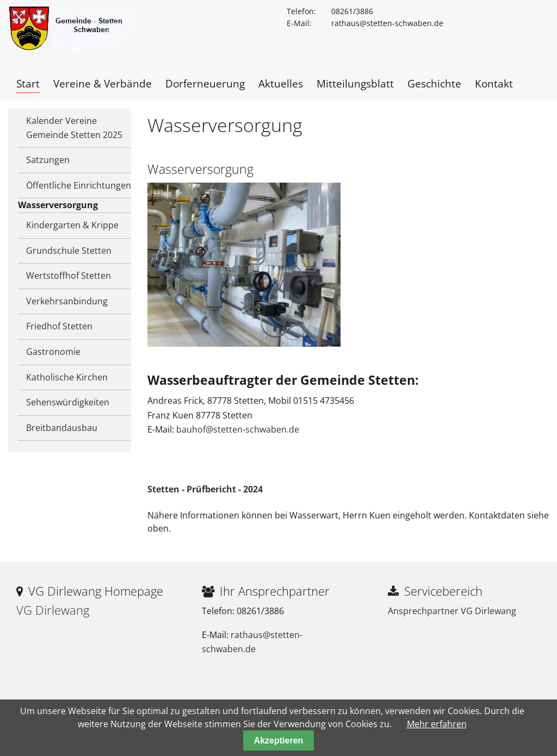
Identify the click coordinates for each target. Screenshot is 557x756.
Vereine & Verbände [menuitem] (103, 83)
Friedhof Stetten (59, 326)
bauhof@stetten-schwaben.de (238, 429)
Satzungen (48, 160)
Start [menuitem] (28, 83)
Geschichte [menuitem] (434, 83)
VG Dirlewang (53, 610)
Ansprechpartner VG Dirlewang (452, 611)
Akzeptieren (279, 741)
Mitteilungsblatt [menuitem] (355, 83)
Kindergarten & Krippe (72, 225)
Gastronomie (53, 352)
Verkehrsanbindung (67, 301)
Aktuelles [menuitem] (281, 83)
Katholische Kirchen (67, 377)
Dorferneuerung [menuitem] (205, 83)
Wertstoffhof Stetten (69, 276)
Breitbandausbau (62, 428)
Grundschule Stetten (69, 251)
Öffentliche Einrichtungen (79, 185)
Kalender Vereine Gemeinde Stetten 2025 (74, 128)
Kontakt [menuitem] (494, 83)
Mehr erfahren (437, 724)
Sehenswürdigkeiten (68, 402)
